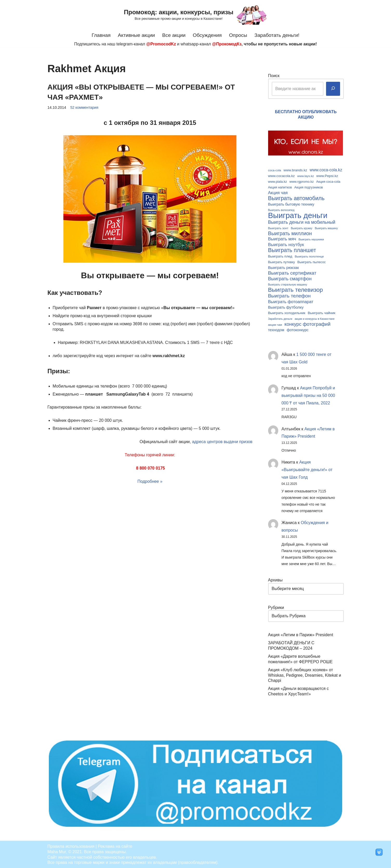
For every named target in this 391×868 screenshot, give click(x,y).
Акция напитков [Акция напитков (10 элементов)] (280, 187)
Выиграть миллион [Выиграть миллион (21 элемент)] (290, 233)
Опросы (238, 35)
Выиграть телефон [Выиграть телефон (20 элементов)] (289, 295)
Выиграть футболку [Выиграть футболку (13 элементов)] (286, 307)
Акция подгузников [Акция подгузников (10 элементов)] (309, 187)
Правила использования (71, 846)
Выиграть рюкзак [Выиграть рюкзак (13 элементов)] (284, 267)
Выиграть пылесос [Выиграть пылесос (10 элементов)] (312, 262)
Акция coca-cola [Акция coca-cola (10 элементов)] (328, 181)
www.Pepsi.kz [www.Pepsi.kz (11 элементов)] (327, 176)
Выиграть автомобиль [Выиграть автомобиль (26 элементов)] (296, 198)
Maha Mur (57, 851)
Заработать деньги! (277, 35)
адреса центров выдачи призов (222, 441)
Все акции (174, 35)
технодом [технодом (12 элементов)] (276, 329)
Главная (101, 35)
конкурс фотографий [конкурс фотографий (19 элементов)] (307, 323)
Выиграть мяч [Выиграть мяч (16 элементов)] (282, 239)
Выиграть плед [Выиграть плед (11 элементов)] (280, 256)
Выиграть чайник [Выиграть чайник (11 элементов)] (322, 312)
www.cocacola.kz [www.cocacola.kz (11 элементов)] (281, 176)
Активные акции (136, 35)
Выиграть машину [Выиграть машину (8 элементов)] (326, 228)
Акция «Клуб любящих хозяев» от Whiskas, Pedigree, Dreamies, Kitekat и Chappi (305, 675)
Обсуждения (207, 35)
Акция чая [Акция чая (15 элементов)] (278, 193)
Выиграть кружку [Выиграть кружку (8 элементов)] (301, 228)
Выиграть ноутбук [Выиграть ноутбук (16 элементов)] (286, 244)
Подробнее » (150, 481)
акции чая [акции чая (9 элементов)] (275, 324)
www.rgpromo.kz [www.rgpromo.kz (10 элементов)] (302, 181)
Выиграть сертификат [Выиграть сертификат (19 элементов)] (292, 273)
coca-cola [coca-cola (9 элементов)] (275, 170)
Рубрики (276, 607)
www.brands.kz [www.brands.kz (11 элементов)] (295, 170)
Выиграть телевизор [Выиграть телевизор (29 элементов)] (296, 290)
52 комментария (84, 107)
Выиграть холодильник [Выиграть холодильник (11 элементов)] (287, 312)
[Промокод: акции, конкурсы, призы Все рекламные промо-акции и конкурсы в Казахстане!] (195, 15)
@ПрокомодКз (227, 44)
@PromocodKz (161, 44)
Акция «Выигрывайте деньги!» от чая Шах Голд (307, 469)
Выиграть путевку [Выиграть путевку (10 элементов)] (282, 262)
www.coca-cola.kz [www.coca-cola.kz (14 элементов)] (326, 170)
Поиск (274, 76)
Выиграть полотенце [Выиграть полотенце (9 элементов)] (309, 256)
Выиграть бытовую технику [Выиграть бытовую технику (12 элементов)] (291, 204)
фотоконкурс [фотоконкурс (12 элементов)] (297, 329)
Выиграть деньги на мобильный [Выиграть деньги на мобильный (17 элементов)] (302, 222)
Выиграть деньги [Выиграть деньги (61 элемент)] (298, 215)
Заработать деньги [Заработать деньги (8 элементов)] (280, 318)
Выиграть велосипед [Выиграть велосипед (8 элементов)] (281, 210)
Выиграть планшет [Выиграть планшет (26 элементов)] (292, 250)
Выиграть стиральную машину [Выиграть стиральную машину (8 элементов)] (288, 284)
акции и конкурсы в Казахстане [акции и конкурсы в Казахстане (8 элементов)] (314, 318)
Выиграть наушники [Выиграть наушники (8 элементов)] (311, 239)
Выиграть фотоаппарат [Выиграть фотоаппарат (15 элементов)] (291, 301)
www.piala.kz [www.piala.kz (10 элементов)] (278, 181)
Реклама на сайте (115, 846)
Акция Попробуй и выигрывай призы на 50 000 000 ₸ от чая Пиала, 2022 (309, 395)
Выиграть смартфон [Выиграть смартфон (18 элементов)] (290, 278)
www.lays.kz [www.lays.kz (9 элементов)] (306, 176)
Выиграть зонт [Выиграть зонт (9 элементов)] (278, 228)
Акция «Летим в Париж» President (301, 635)
